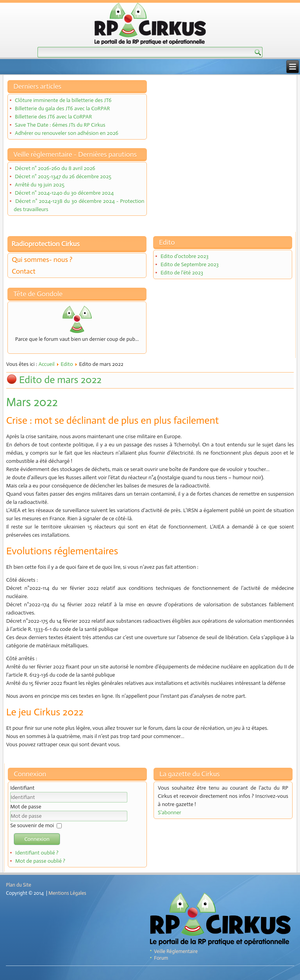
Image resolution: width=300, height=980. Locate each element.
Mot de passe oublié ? (40, 861)
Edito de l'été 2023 (182, 273)
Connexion (37, 839)
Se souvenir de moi (32, 825)
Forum (161, 958)
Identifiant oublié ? (37, 853)
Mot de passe (26, 807)
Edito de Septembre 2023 (190, 264)
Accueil (46, 364)
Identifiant (22, 788)
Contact (24, 271)
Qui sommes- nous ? (42, 260)
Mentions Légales (67, 893)
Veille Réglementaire (176, 951)
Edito (67, 364)
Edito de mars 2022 (60, 380)
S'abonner (170, 812)
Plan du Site (18, 885)
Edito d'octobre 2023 (185, 256)
